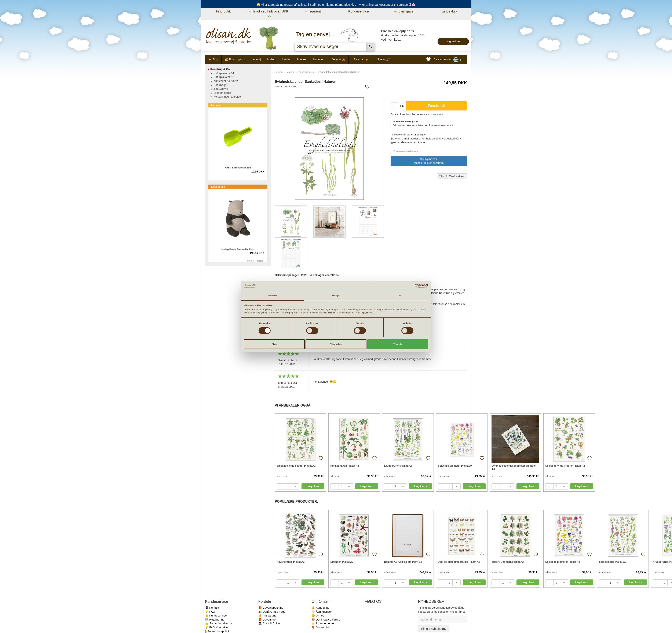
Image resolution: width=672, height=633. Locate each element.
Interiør (286, 59)
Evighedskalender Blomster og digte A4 (514, 468)
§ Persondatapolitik (217, 631)
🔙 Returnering (215, 620)
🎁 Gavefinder (268, 620)
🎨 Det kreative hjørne (326, 620)
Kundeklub (449, 11)
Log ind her (453, 41)
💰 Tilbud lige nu (235, 59)
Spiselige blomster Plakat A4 (455, 466)
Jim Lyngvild (221, 89)
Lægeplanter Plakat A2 (613, 562)
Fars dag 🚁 (361, 59)
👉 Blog (213, 59)
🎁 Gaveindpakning (271, 608)
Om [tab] (399, 296)
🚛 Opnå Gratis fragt (272, 612)
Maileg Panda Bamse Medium (238, 249)
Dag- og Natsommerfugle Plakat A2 (459, 562)
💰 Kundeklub (320, 608)
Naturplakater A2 (224, 77)
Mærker (302, 59)
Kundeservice (359, 11)
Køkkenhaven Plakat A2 (345, 466)
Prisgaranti (313, 11)
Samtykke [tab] (273, 296)
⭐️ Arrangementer (323, 623)
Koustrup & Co (306, 72)
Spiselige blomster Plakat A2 (563, 562)
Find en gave (404, 11)
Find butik (223, 11)
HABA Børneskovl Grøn (238, 168)
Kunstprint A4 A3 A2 (226, 81)
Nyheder (319, 59)
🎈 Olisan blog (321, 627)
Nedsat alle (218, 187)
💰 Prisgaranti (267, 616)
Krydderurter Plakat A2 (398, 466)
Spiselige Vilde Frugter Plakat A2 (565, 466)
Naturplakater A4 (224, 73)
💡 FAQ (210, 612)
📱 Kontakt (212, 608)
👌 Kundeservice (216, 616)
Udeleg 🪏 (383, 59)
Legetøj (256, 59)
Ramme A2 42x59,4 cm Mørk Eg (403, 562)
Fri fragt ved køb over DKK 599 (268, 14)
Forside (279, 72)
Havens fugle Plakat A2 (291, 562)
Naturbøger (220, 85)
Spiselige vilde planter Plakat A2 (296, 466)
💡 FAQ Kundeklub (217, 627)
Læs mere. (438, 114)
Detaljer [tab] (336, 296)
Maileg (271, 59)
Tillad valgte (336, 344)
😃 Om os (318, 616)
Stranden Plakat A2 (342, 562)
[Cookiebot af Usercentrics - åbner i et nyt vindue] (410, 286)
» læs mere (283, 476)
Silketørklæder (222, 93)
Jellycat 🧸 (339, 59)
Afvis (274, 344)
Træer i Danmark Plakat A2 (508, 562)
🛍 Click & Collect (270, 623)
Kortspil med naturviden (228, 97)
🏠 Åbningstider (322, 612)
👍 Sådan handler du (219, 623)
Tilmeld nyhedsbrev (433, 629)
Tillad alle (398, 344)
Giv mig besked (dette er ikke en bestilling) (429, 161)
